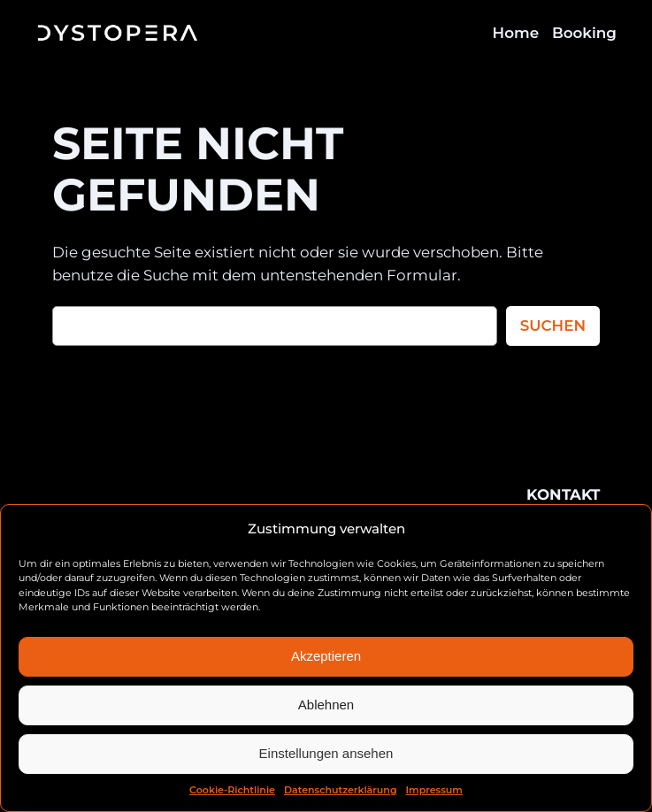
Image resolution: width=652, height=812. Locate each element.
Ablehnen (326, 705)
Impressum (434, 790)
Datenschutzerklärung (341, 790)
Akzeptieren (326, 656)
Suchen (553, 326)
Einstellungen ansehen (326, 753)
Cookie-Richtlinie (232, 790)
